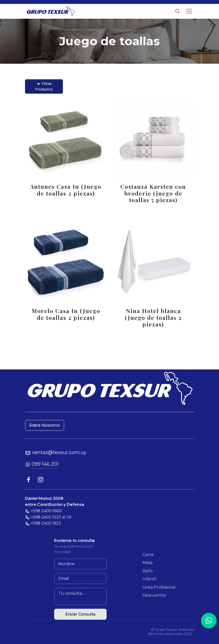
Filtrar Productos (44, 86)
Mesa (147, 563)
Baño (148, 571)
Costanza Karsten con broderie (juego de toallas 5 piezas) (153, 193)
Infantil (149, 579)
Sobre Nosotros (45, 425)
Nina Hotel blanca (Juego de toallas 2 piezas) (153, 318)
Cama (148, 555)
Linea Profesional (159, 587)
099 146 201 (45, 464)
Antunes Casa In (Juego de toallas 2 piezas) (66, 190)
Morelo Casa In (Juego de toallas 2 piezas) (66, 314)
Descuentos (154, 595)
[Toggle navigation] (189, 11)
